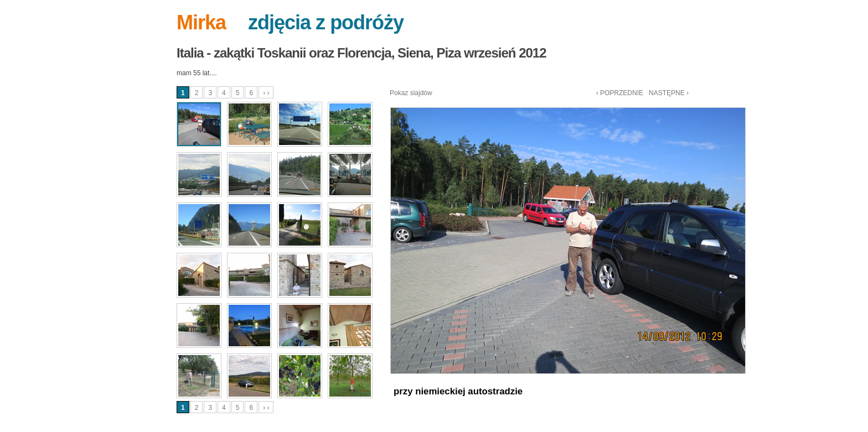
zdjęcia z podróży (326, 22)
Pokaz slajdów (411, 93)
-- (237, 22)
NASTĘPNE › (669, 93)
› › (266, 93)
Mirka (201, 22)
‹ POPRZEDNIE (620, 93)
